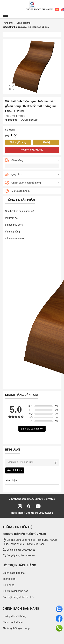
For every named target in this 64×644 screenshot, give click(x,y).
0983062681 (46, 513)
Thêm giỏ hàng (18, 142)
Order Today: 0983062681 (40, 9)
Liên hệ (46, 142)
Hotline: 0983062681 (32, 150)
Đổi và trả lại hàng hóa (15, 591)
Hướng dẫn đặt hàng (14, 616)
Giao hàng (8, 585)
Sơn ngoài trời (24, 23)
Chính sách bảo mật (14, 573)
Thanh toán (9, 579)
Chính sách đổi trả (13, 622)
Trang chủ (8, 23)
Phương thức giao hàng (16, 628)
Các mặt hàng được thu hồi (18, 597)
